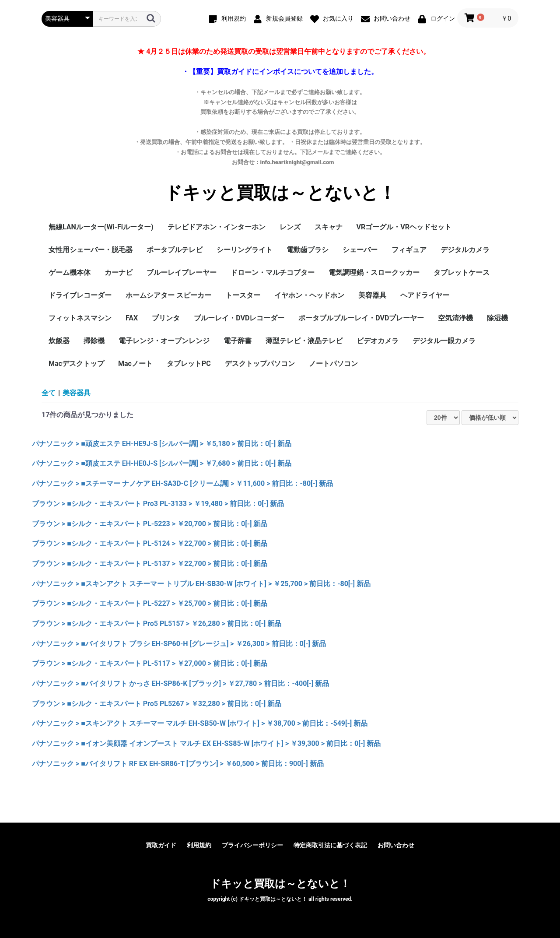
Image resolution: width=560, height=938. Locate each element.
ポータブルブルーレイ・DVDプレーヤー (361, 318)
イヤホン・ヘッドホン (309, 295)
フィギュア (409, 250)
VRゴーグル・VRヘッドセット (404, 227)
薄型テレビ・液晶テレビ (304, 341)
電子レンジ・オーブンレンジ (164, 341)
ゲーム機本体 (70, 272)
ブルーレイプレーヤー (182, 272)
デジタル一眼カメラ (444, 341)
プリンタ (166, 318)
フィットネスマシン (80, 318)
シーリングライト (245, 250)
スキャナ (329, 227)
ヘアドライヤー (425, 295)
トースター (243, 295)
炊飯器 (59, 341)
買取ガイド (161, 845)
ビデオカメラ (378, 341)
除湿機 (497, 318)
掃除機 (94, 341)
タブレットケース (462, 272)
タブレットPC (189, 364)
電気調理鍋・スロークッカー (374, 272)
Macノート (135, 364)
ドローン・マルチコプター (273, 272)
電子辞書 (238, 341)
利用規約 (199, 845)
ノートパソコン (333, 364)
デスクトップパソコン (260, 364)
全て (49, 393)
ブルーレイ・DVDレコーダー (239, 318)
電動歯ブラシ (308, 250)
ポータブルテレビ (175, 250)
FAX (132, 318)
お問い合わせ (396, 845)
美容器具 (372, 295)
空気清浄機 (455, 318)
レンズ (290, 227)
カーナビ (119, 272)
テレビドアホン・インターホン (217, 227)
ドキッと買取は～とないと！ (280, 193)
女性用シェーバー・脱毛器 (91, 250)
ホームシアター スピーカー (168, 295)
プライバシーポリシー (252, 845)
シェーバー (360, 250)
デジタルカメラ (465, 250)
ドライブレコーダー (80, 295)
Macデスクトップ (76, 364)
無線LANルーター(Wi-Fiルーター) (101, 227)
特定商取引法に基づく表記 (330, 845)
